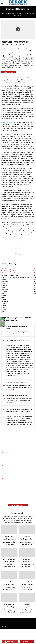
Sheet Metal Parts (20, 13)
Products (10, 13)
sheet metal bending (16, 78)
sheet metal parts (8, 122)
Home (4, 13)
